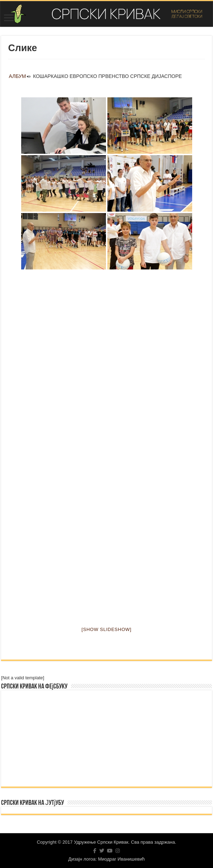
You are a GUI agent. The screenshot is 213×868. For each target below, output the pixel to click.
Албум (17, 76)
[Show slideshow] (106, 629)
